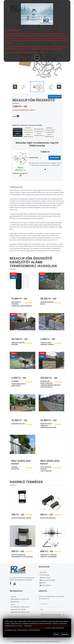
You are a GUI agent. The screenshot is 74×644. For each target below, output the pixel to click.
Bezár (37, 57)
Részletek (65, 634)
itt (23, 626)
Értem (56, 634)
